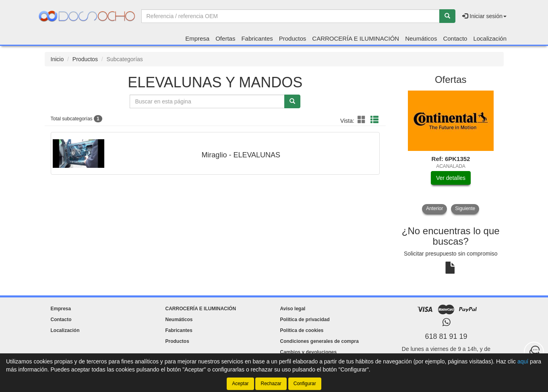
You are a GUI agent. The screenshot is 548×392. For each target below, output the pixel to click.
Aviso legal (293, 309)
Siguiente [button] (465, 208)
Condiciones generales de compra (319, 341)
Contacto (455, 38)
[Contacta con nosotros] (534, 352)
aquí (523, 361)
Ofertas (225, 38)
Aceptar (240, 384)
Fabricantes (257, 38)
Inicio (57, 59)
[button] (363, 120)
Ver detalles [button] (451, 178)
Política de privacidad (305, 320)
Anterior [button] (434, 208)
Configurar (305, 384)
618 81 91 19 (446, 336)
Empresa (197, 38)
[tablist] (451, 152)
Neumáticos (421, 38)
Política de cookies (302, 330)
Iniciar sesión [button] (484, 16)
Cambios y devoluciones (309, 352)
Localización (490, 38)
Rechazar (271, 384)
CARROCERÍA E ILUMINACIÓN (356, 38)
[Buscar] (447, 16)
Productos (293, 38)
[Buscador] (291, 16)
